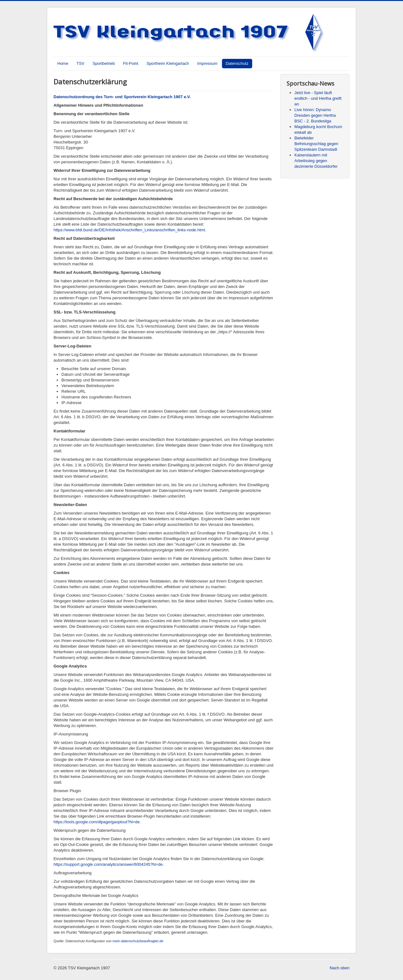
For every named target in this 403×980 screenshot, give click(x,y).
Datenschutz (237, 63)
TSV (80, 63)
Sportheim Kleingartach (168, 63)
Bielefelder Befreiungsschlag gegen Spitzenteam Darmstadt (316, 144)
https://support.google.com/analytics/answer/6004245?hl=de (108, 864)
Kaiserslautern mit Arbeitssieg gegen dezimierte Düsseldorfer (316, 161)
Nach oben (340, 968)
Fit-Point (131, 63)
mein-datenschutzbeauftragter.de (138, 941)
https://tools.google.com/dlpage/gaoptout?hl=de (97, 822)
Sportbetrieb (104, 63)
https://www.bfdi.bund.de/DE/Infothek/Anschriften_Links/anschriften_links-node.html (129, 230)
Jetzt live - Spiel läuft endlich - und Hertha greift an (318, 98)
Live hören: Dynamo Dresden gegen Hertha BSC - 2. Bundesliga (315, 115)
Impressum (207, 63)
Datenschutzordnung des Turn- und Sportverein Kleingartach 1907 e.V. (122, 97)
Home (63, 63)
